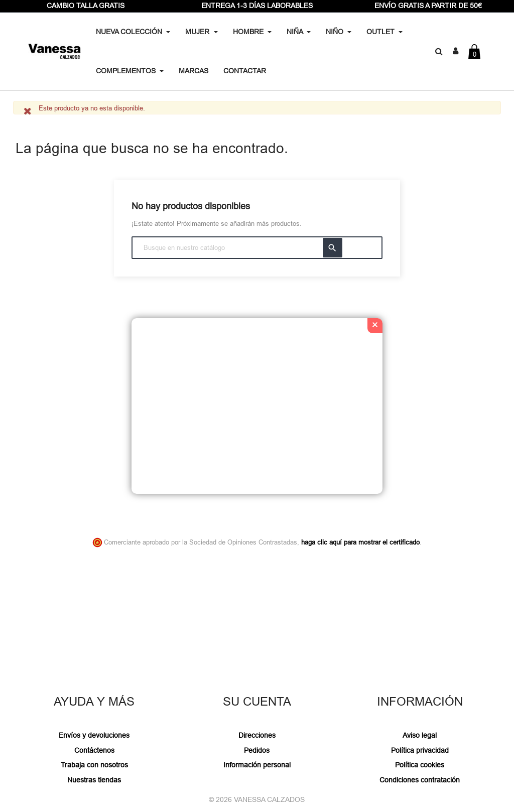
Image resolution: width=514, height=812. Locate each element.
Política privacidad (420, 750)
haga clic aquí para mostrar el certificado (360, 542)
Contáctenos (94, 750)
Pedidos (257, 750)
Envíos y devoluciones (94, 735)
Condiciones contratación (420, 780)
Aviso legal (420, 735)
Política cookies (420, 765)
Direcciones (257, 735)
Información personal (257, 765)
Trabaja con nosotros (94, 765)
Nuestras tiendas (94, 780)
